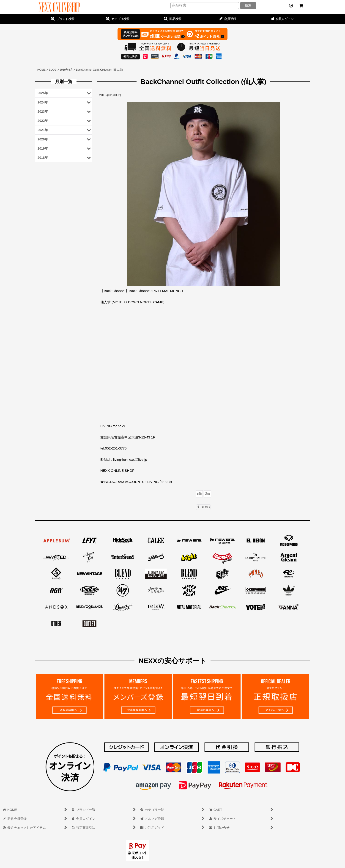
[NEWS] (291, 6)
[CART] (301, 6)
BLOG (203, 507)
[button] (172, 19)
